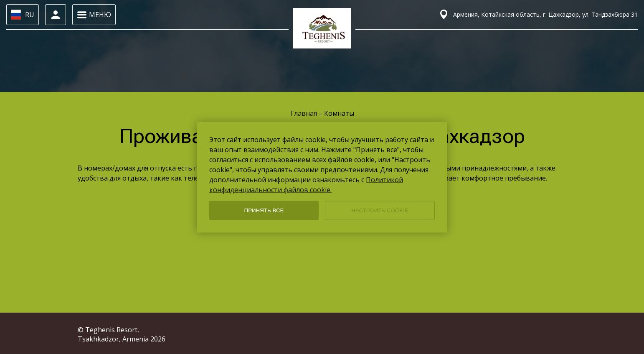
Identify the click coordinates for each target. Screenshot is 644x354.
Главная (304, 113)
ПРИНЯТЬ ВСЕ (264, 210)
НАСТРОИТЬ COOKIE (380, 210)
